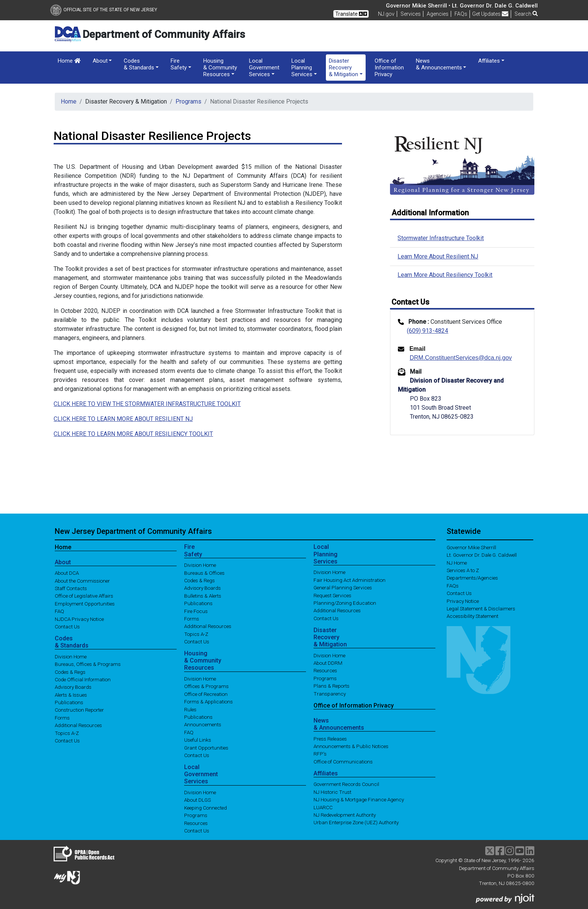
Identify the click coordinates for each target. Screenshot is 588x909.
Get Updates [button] (490, 14)
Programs (188, 101)
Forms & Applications (208, 702)
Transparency (330, 693)
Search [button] (526, 14)
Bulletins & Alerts (203, 595)
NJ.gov (386, 14)
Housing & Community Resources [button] (220, 68)
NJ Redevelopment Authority (345, 815)
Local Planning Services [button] (302, 68)
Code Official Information (83, 679)
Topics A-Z (67, 733)
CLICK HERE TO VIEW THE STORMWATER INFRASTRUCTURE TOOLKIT (147, 404)
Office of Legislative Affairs (84, 596)
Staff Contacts (71, 588)
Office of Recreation (206, 694)
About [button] (100, 61)
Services (411, 14)
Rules (190, 709)
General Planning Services (343, 587)
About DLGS (197, 800)
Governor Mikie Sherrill (471, 547)
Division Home (71, 656)
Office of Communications (343, 761)
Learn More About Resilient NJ (438, 256)
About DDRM (328, 663)
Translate (351, 14)
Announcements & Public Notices (351, 746)
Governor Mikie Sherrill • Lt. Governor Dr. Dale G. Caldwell (462, 6)
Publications (69, 702)
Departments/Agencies (472, 578)
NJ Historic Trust (332, 792)
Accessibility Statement (472, 616)
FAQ (59, 611)
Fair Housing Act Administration (349, 580)
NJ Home (457, 562)
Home (69, 61)
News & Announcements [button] (439, 64)
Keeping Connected (205, 807)
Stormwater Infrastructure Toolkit (441, 238)
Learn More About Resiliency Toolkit (445, 275)
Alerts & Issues (71, 694)
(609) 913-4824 (427, 331)
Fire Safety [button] (179, 64)
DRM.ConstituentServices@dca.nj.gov (460, 358)
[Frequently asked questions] (461, 14)
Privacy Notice (463, 601)
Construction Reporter (79, 710)
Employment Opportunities (85, 603)
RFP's (320, 754)
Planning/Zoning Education (345, 603)
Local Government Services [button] (264, 68)
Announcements (203, 724)
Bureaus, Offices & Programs (88, 664)
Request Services (332, 595)
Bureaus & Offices (204, 572)
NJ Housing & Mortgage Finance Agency (359, 799)
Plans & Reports (331, 686)
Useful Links (198, 740)
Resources (196, 823)
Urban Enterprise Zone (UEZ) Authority (356, 822)
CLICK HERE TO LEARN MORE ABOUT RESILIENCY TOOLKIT (133, 434)
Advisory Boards (73, 687)
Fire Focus (196, 611)
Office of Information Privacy (389, 68)
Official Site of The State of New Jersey (104, 10)
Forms (62, 717)
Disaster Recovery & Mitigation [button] (343, 68)
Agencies (438, 14)
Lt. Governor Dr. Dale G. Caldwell (482, 555)
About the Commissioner (82, 580)
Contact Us (67, 627)
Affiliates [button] (489, 61)
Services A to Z (463, 570)
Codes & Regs (70, 672)
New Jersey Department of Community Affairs (133, 531)
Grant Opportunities (206, 747)
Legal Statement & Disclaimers (481, 609)
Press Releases (330, 738)
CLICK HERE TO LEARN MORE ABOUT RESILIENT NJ (123, 419)
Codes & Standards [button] (139, 64)
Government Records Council (346, 784)
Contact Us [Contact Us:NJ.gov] (459, 593)
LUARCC (323, 807)
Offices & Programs (206, 686)
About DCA (67, 573)
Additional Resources (78, 725)
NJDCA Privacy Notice (79, 619)
